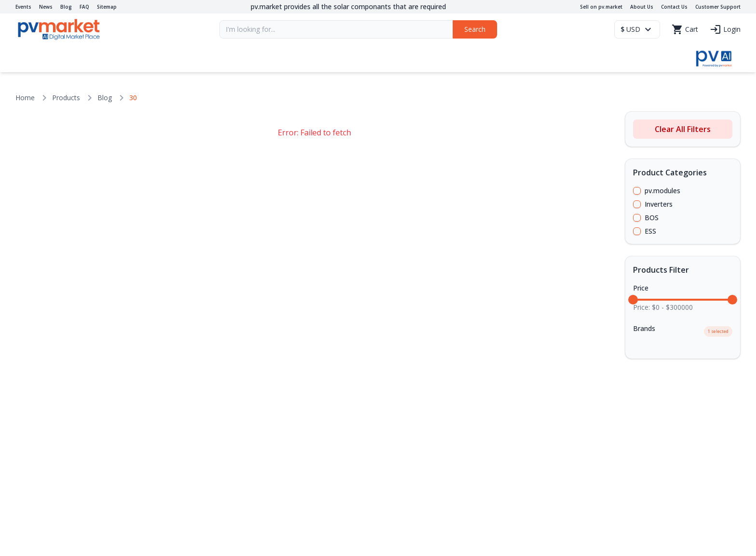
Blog (66, 7)
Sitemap (107, 7)
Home (25, 98)
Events (23, 7)
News (46, 7)
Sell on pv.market (601, 7)
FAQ (84, 7)
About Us (642, 7)
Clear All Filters (683, 129)
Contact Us (674, 7)
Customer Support (718, 7)
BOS (652, 218)
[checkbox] (637, 191)
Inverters (659, 204)
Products (66, 98)
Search (475, 29)
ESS (650, 231)
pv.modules (662, 191)
